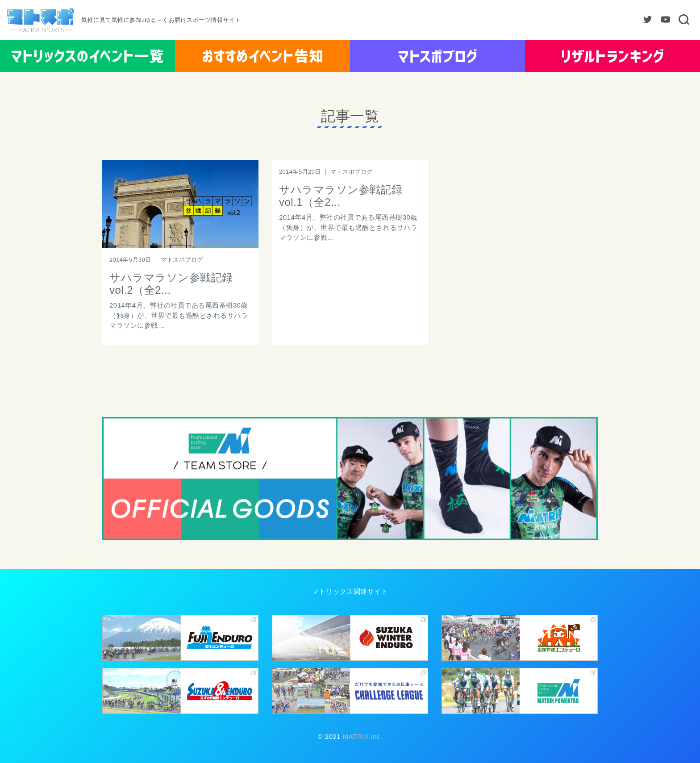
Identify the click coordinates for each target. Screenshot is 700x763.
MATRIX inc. (361, 736)
